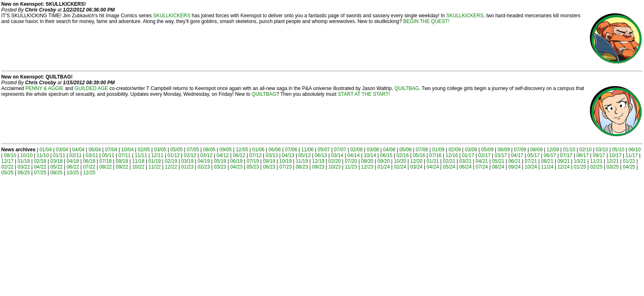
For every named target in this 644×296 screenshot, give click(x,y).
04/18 (73, 161)
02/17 (484, 155)
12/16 (452, 155)
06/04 (95, 150)
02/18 (40, 161)
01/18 (24, 161)
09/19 (269, 161)
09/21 (563, 161)
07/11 (124, 155)
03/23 (220, 167)
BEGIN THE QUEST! (426, 21)
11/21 (596, 161)
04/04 (78, 150)
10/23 (335, 167)
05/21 (498, 161)
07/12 (255, 155)
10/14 (370, 155)
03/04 (62, 150)
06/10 (635, 150)
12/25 (89, 173)
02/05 (144, 150)
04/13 (288, 155)
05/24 (449, 167)
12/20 (416, 161)
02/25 (596, 167)
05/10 (618, 150)
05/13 (304, 155)
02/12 (190, 155)
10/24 (531, 167)
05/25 (7, 173)
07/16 (435, 155)
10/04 (127, 150)
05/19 (220, 161)
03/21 (465, 161)
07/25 (40, 173)
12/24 (563, 167)
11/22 (154, 167)
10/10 (26, 155)
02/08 (356, 150)
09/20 (384, 161)
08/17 (582, 155)
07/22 (89, 167)
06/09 (504, 150)
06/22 (73, 167)
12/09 (553, 150)
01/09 (438, 150)
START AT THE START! (364, 94)
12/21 (613, 161)
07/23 (285, 167)
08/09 (536, 150)
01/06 (258, 150)
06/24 (465, 167)
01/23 (187, 167)
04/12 (223, 155)
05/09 (488, 150)
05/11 (108, 155)
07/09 (520, 150)
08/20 (367, 161)
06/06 (275, 150)
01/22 (629, 161)
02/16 (402, 155)
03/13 (272, 155)
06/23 (269, 167)
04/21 (482, 161)
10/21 (580, 161)
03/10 (602, 150)
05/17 (534, 155)
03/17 (501, 155)
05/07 (324, 150)
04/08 (389, 150)
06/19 (237, 161)
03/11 (92, 155)
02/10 (586, 150)
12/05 (242, 150)
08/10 (10, 155)
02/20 (335, 161)
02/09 (455, 150)
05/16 (419, 155)
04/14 (354, 155)
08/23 (302, 167)
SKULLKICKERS (172, 16)
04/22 (40, 167)
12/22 (171, 167)
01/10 (569, 150)
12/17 (7, 161)
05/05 (177, 150)
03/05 (160, 150)
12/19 (318, 161)
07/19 (253, 161)
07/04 (111, 150)
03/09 (471, 150)
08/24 (498, 167)
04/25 (629, 167)
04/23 (237, 167)
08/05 (209, 150)
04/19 (204, 161)
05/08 (405, 150)
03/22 (24, 167)
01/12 (174, 155)
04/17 (517, 155)
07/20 (351, 161)
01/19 (154, 161)
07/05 (193, 150)
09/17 (599, 155)
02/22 (7, 167)
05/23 (253, 167)
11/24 (547, 167)
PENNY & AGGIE (45, 88)
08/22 (106, 167)
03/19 (187, 161)
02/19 (171, 161)
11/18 (138, 161)
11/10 (43, 155)
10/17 (615, 155)
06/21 (515, 161)
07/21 (531, 161)
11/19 (302, 161)
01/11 (59, 155)
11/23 (351, 167)
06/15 (386, 155)
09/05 (225, 150)
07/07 (340, 150)
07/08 (422, 150)
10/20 (400, 161)
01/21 (433, 161)
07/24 (482, 167)
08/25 (56, 173)
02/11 (76, 155)
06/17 (550, 155)
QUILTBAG (407, 88)
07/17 (566, 155)
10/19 (285, 161)
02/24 (400, 167)
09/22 (122, 167)
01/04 (46, 150)
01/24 (384, 167)
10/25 (73, 173)
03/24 (416, 167)
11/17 (632, 155)
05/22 (56, 167)
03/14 (337, 155)
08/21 (547, 161)
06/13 (321, 155)
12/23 (367, 167)
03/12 (206, 155)
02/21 (449, 161)
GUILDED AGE (91, 88)
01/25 (580, 167)
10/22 (138, 167)
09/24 (515, 167)
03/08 (373, 150)
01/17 (468, 155)
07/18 (106, 161)
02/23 (204, 167)
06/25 (24, 173)
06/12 (239, 155)
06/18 (89, 161)
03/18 (56, 161)
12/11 (157, 155)
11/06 (307, 150)
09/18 (122, 161)
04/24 (433, 167)
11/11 (141, 155)
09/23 (318, 167)
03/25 (613, 167)
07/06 (291, 150)
